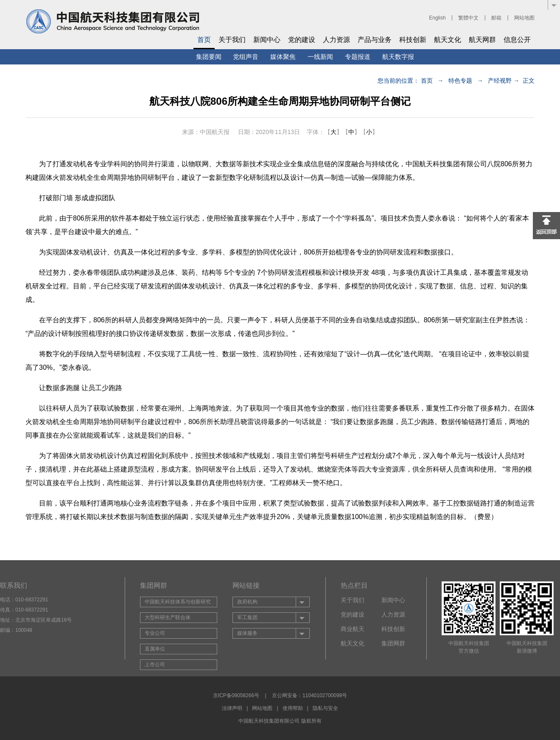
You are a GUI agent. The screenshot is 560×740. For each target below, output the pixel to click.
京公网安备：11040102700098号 (309, 695)
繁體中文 (468, 18)
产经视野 (500, 81)
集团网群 (393, 643)
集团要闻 (209, 57)
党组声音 (246, 57)
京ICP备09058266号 (236, 695)
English (437, 18)
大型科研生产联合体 (168, 617)
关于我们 (232, 40)
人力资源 (336, 40)
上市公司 (155, 665)
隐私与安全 (325, 708)
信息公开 (517, 40)
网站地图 (524, 18)
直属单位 (155, 649)
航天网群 (482, 40)
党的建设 (302, 40)
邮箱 (496, 18)
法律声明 (232, 708)
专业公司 (155, 633)
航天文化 (448, 40)
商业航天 (353, 629)
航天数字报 (398, 57)
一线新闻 (320, 57)
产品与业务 (375, 40)
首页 (204, 40)
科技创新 (413, 40)
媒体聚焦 (283, 57)
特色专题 (460, 81)
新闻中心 (267, 40)
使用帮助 (293, 708)
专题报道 (358, 57)
